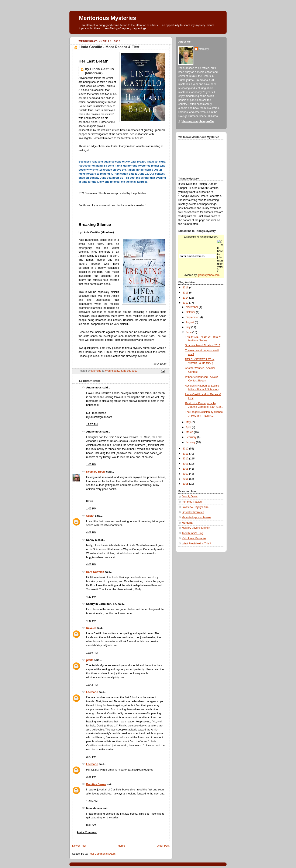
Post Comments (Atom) (102, 854)
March (190, 432)
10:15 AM (92, 801)
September (193, 317)
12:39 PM (92, 653)
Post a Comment (87, 832)
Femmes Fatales (192, 502)
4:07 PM (91, 565)
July (189, 327)
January (191, 442)
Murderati (187, 523)
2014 (186, 298)
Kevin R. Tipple (96, 472)
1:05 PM (91, 465)
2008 (186, 469)
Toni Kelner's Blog (192, 533)
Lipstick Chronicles (193, 512)
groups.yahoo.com (209, 275)
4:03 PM (91, 533)
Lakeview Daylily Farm (195, 507)
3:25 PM (91, 777)
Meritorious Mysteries (108, 18)
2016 (186, 288)
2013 (186, 303)
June (189, 332)
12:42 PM (92, 685)
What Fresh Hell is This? (196, 544)
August (190, 322)
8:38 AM (91, 825)
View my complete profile (198, 121)
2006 (186, 479)
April (189, 427)
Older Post (163, 846)
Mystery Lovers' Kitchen (196, 528)
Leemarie (92, 692)
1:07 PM (91, 509)
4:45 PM (91, 621)
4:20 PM (91, 597)
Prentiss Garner (96, 784)
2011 (186, 454)
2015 (186, 293)
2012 (186, 449)
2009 (186, 464)
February (192, 437)
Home (121, 846)
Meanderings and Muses (196, 517)
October (191, 312)
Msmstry (204, 49)
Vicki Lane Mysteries (194, 538)
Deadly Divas (190, 497)
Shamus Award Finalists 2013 (203, 345)
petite (90, 660)
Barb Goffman (95, 572)
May (189, 422)
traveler (91, 628)
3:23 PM (91, 757)
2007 (186, 474)
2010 (186, 459)
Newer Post (79, 846)
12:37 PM (92, 424)
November (192, 307)
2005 (186, 484)
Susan (90, 516)
